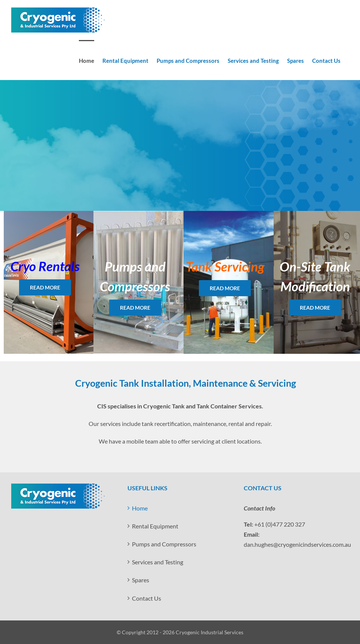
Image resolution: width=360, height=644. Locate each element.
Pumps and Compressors (164, 544)
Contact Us (147, 598)
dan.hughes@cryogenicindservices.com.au (297, 544)
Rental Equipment (155, 526)
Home (140, 508)
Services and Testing (158, 562)
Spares (141, 580)
